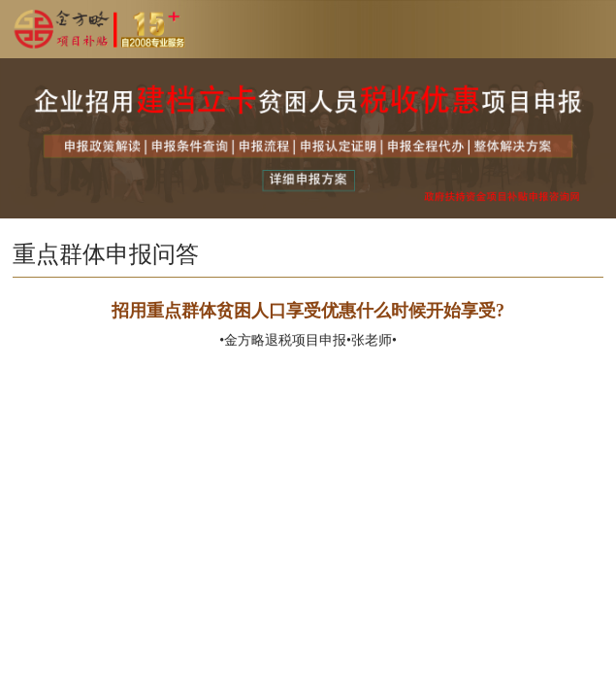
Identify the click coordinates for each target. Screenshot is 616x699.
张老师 (372, 340)
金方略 (244, 340)
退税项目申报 (306, 340)
